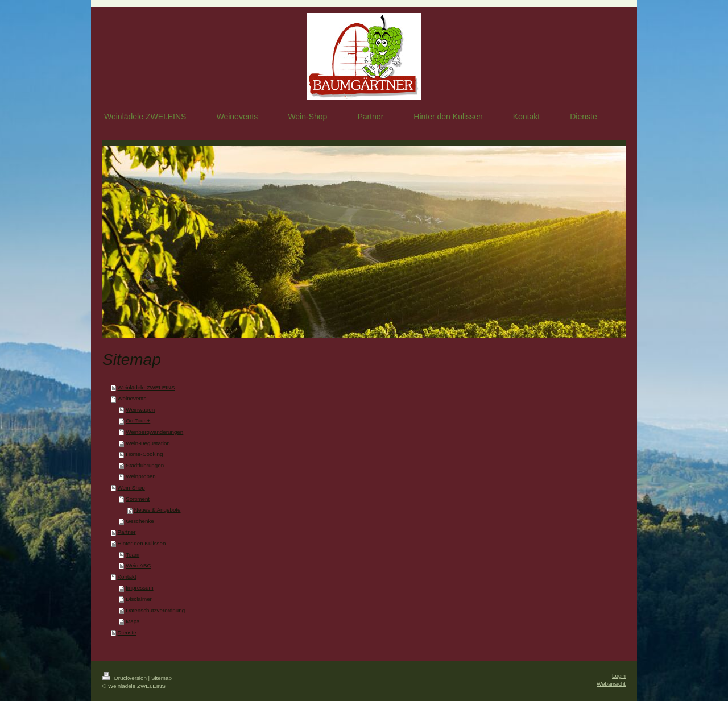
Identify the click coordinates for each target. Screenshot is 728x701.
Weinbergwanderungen (154, 432)
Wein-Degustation (148, 443)
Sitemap (162, 678)
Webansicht (611, 684)
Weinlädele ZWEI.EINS (146, 387)
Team (133, 555)
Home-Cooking (144, 454)
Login (619, 676)
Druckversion (125, 678)
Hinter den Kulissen (141, 543)
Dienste (127, 632)
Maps (133, 621)
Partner (126, 532)
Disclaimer (139, 599)
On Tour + (138, 420)
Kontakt (127, 577)
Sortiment (138, 499)
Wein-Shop (131, 488)
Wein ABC (138, 565)
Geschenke (140, 521)
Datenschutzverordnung (155, 610)
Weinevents (132, 398)
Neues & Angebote (158, 510)
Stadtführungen (145, 465)
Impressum (139, 588)
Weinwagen (140, 410)
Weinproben (141, 476)
